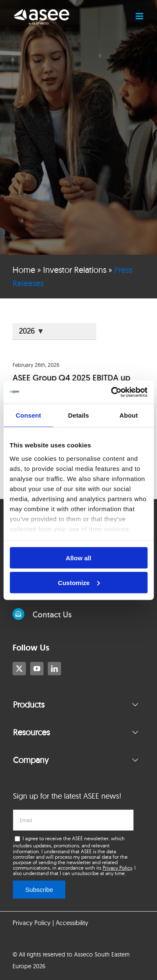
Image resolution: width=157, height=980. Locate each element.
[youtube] (37, 669)
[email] (73, 820)
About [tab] (129, 415)
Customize (79, 582)
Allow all (78, 558)
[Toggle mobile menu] (140, 16)
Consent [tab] (28, 415)
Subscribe (39, 890)
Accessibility (72, 923)
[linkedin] (54, 669)
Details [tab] (79, 415)
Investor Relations (75, 270)
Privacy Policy (117, 868)
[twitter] (19, 669)
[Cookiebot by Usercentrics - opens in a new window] (112, 392)
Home (24, 270)
